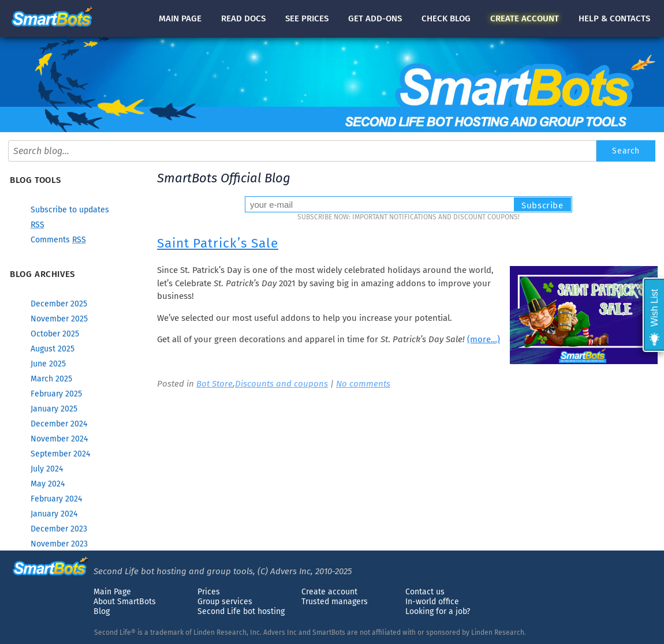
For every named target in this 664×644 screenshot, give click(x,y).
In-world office (432, 602)
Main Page (112, 592)
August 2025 (53, 349)
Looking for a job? (438, 611)
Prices (209, 592)
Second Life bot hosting (241, 611)
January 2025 (54, 409)
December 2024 (59, 424)
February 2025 (56, 394)
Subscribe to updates (70, 210)
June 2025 (48, 364)
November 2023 (59, 544)
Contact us (425, 592)
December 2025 (59, 304)
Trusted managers (335, 602)
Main (180, 18)
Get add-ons (375, 18)
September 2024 (60, 454)
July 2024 (47, 469)
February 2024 (56, 499)
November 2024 (59, 439)
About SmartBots (125, 602)
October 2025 (55, 334)
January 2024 (54, 514)
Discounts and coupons (281, 384)
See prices (307, 18)
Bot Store (215, 384)
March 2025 (51, 379)
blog (446, 18)
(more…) (484, 339)
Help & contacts (614, 18)
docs (243, 18)
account (525, 18)
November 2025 (59, 319)
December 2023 (59, 529)
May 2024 (48, 484)
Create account (329, 592)
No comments (363, 384)
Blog (102, 611)
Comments (58, 240)
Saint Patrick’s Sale (218, 243)
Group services (225, 602)
